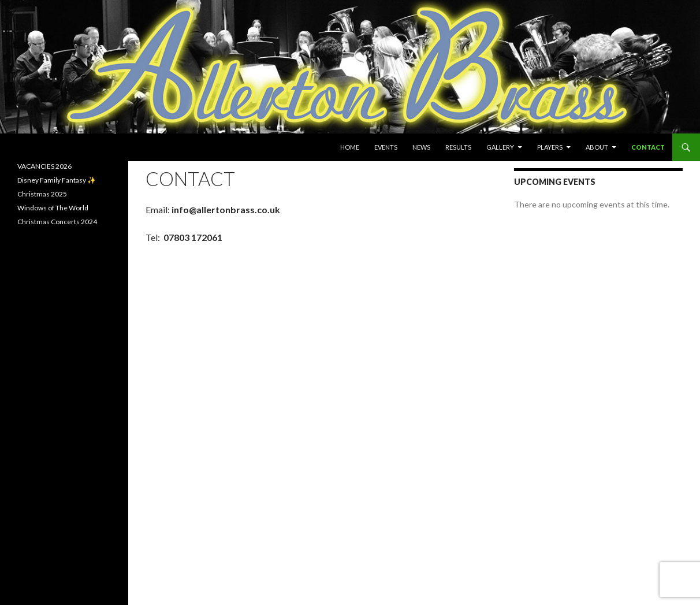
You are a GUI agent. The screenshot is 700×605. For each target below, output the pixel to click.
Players (550, 147)
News (421, 147)
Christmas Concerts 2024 (57, 222)
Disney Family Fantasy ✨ (57, 180)
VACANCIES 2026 (44, 166)
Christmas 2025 (42, 194)
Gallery (500, 147)
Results (458, 147)
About (597, 147)
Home (350, 147)
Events (386, 147)
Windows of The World (53, 208)
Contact (648, 147)
